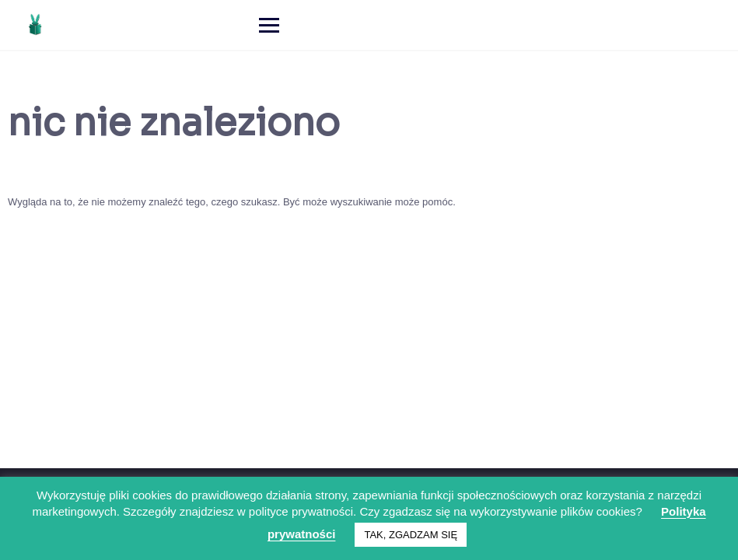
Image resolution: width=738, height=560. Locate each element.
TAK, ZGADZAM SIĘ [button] (411, 535)
